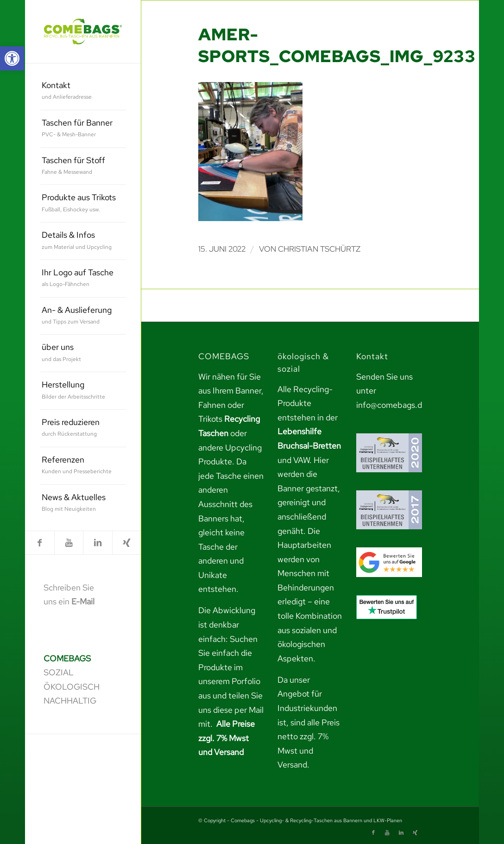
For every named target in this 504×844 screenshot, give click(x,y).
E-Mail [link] (83, 601)
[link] (12, 58)
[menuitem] (83, 92)
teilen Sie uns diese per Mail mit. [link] (231, 710)
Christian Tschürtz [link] (319, 249)
